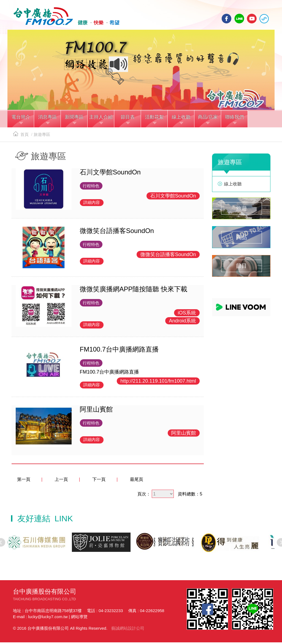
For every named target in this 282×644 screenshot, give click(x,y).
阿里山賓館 (184, 435)
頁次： (144, 495)
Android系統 (182, 322)
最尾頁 (137, 481)
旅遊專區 (42, 136)
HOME (65, 17)
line (239, 19)
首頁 (21, 136)
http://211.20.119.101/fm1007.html (158, 383)
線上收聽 (264, 19)
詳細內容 (92, 204)
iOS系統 (187, 314)
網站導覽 (79, 618)
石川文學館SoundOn (173, 198)
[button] (21, 121)
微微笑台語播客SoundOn (168, 256)
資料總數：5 (190, 495)
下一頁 (99, 481)
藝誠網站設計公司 (128, 630)
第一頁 (24, 481)
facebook (227, 19)
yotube (252, 19)
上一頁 (61, 481)
